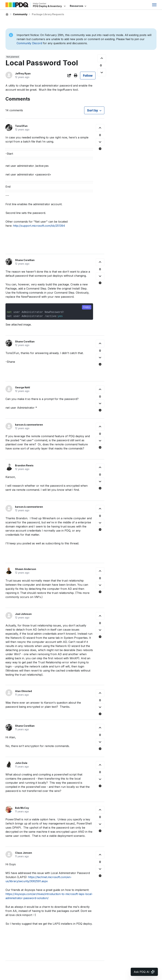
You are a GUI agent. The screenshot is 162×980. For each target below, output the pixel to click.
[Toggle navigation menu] (154, 5)
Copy (87, 307)
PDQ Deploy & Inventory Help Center (7, 14)
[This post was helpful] (102, 58)
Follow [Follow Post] (88, 76)
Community (20, 14)
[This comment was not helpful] (100, 142)
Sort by (93, 110)
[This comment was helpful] (100, 128)
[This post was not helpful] (102, 72)
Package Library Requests (48, 14)
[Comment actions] (100, 149)
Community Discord (29, 43)
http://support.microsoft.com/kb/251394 (39, 226)
